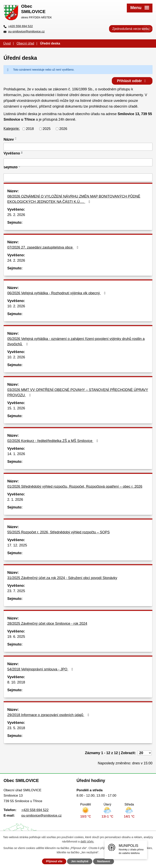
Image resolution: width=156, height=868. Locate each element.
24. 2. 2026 (16, 260)
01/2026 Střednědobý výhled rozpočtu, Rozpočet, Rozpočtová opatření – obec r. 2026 (75, 487)
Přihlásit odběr (132, 81)
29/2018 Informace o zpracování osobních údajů (49, 715)
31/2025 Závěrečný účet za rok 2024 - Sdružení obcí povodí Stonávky (62, 578)
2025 (47, 129)
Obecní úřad (25, 43)
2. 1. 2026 (15, 500)
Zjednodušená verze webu (131, 29)
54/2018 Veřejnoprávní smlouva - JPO (41, 669)
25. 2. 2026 (16, 215)
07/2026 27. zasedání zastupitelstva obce (44, 247)
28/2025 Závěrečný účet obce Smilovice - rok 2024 (47, 624)
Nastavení (104, 861)
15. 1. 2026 (16, 408)
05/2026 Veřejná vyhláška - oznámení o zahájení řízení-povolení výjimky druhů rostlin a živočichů (76, 341)
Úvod (7, 43)
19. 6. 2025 (16, 637)
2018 (30, 129)
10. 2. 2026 (16, 306)
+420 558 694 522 (20, 26)
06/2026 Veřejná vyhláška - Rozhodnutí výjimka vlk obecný (57, 293)
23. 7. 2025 (16, 591)
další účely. (87, 841)
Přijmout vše (54, 861)
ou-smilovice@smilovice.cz (26, 31)
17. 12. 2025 (17, 545)
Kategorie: (12, 129)
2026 (63, 129)
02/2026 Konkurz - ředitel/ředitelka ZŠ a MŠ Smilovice (53, 441)
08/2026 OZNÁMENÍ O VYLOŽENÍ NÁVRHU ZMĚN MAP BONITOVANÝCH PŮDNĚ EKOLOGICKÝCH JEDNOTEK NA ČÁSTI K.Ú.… (74, 199)
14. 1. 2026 (16, 454)
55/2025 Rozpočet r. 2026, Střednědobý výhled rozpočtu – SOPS (58, 532)
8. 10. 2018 (16, 682)
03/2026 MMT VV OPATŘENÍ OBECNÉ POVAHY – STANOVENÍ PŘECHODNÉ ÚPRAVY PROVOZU (78, 392)
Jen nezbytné (80, 861)
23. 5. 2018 (16, 728)
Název (9, 139)
